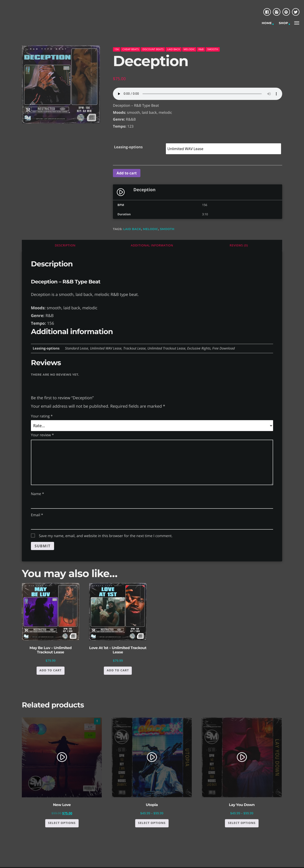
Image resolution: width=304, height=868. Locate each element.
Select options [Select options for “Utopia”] (152, 824)
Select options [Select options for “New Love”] (62, 824)
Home (267, 23)
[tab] (65, 245)
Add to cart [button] (51, 671)
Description (65, 245)
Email (37, 515)
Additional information (152, 245)
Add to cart (127, 173)
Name (37, 494)
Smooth (213, 49)
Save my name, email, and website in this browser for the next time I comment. (106, 536)
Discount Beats (153, 49)
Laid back (174, 49)
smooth (167, 229)
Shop (283, 23)
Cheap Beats (131, 49)
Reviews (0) (239, 245)
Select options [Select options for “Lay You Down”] (242, 824)
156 (117, 49)
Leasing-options (128, 147)
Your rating (42, 416)
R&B (201, 49)
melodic (189, 49)
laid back (132, 229)
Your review (42, 435)
